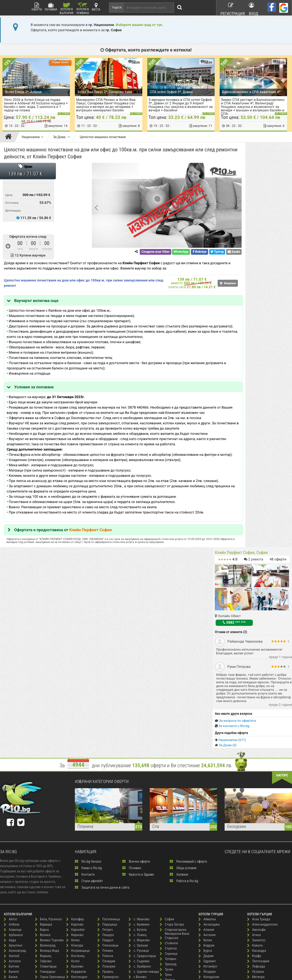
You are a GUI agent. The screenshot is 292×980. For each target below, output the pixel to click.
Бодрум (206, 778)
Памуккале (209, 846)
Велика (43, 767)
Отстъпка (13, 204)
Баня (10, 820)
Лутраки (256, 804)
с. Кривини (139, 757)
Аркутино (13, 778)
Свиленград (140, 854)
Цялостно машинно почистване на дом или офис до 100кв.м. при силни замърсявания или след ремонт (64, 284)
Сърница (169, 786)
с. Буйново (108, 888)
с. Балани (107, 872)
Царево (168, 833)
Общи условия (183, 700)
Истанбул (208, 799)
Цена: (29, 168)
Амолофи (256, 762)
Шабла (167, 875)
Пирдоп (105, 772)
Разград (106, 830)
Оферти (37, 7)
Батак (10, 835)
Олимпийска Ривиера (265, 841)
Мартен (74, 846)
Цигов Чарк (171, 838)
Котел (73, 793)
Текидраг (208, 861)
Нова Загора (78, 877)
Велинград (45, 778)
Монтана (75, 867)
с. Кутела (138, 762)
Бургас (11, 909)
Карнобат (75, 762)
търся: (117, 7)
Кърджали (76, 804)
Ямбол (167, 912)
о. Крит (255, 825)
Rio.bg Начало (88, 694)
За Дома (61, 137)
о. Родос (256, 835)
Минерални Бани (81, 861)
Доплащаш (14, 212)
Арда (10, 772)
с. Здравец (108, 914)
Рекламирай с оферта (188, 694)
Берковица (14, 877)
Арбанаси (13, 767)
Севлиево (138, 870)
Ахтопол (12, 793)
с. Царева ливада (144, 804)
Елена (42, 861)
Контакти (85, 707)
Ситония (256, 861)
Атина (254, 767)
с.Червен (138, 820)
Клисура (75, 778)
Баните (11, 804)
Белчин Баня (15, 872)
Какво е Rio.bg (88, 700)
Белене (11, 851)
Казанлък (44, 914)
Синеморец (139, 885)
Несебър (75, 872)
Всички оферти (136, 694)
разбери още (90, 963)
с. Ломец (138, 767)
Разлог (105, 835)
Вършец (43, 788)
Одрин (206, 841)
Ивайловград (47, 893)
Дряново (44, 856)
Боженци (13, 888)
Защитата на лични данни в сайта (102, 720)
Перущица (107, 757)
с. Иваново (139, 751)
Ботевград (14, 898)
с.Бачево (138, 809)
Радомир (106, 825)
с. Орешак (138, 778)
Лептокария (258, 793)
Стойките (169, 775)
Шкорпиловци (172, 891)
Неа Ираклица (260, 814)
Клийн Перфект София (92, 563)
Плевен (105, 783)
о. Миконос (258, 830)
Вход (254, 7)
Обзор (73, 882)
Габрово (43, 793)
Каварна (44, 909)
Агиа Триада (259, 751)
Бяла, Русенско (48, 751)
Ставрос (256, 872)
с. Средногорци (142, 788)
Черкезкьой (210, 872)
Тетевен (168, 791)
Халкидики (258, 882)
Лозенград (209, 830)
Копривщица (78, 783)
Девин (42, 825)
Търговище (170, 817)
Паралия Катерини (263, 846)
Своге (135, 864)
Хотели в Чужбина (83, 9)
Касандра (257, 783)
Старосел (169, 770)
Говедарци (45, 804)
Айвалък (207, 751)
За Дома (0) (226, 341)
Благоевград (15, 882)
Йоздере (207, 804)
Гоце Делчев (47, 814)
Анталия (207, 767)
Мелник (74, 856)
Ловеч (73, 820)
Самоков (137, 825)
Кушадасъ (208, 825)
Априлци (13, 762)
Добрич (43, 841)
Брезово (12, 903)
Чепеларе (169, 844)
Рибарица (107, 841)
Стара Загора (172, 757)
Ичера (42, 903)
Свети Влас (139, 849)
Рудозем (106, 851)
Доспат (43, 851)
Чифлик (168, 870)
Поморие (106, 799)
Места (96, 7)
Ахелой (11, 788)
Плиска (105, 788)
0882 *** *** (234, 218)
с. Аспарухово (110, 867)
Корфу (254, 788)
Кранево (75, 799)
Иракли (43, 898)
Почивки (51, 7)
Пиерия (255, 851)
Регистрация (230, 7)
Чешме (206, 877)
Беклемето (14, 846)
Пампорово (77, 903)
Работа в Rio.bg (184, 713)
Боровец (12, 893)
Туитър (184, 253)
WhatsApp (148, 253)
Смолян (137, 906)
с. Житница (108, 909)
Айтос (10, 751)
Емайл (201, 253)
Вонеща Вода (47, 783)
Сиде (205, 851)
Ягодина (168, 906)
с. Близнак (108, 877)
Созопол (137, 912)
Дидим (206, 788)
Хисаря (167, 828)
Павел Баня (77, 893)
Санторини (257, 856)
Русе (103, 856)
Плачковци (108, 778)
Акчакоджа (209, 757)
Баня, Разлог (15, 830)
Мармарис (208, 835)
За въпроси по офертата (235, 316)
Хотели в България (67, 9)
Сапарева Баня (142, 835)
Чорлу (205, 882)
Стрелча (168, 781)
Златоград (45, 888)
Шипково (169, 880)
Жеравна (44, 877)
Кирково (75, 767)
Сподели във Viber (122, 253)
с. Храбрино (140, 799)
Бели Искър (15, 856)
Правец (105, 804)
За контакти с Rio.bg (232, 321)
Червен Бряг (171, 849)
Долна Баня (46, 846)
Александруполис (263, 757)
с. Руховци (139, 783)
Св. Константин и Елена (144, 843)
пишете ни (13, 963)
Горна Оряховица (50, 809)
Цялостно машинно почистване (103, 137)
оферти (278, 155)
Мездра (74, 851)
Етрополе (44, 872)
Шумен (167, 896)
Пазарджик (77, 898)
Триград (168, 796)
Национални (32, 137)
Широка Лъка (172, 885)
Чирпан (168, 864)
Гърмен (43, 820)
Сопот (135, 917)
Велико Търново (49, 772)
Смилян (137, 901)
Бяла (10, 914)
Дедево (43, 830)
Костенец (75, 788)
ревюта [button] (254, 155)
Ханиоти (256, 888)
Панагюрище (78, 909)
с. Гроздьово (109, 893)
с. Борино (107, 882)
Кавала (255, 778)
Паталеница (109, 751)
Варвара (44, 757)
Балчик (11, 799)
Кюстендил (77, 809)
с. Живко (106, 903)
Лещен (73, 814)
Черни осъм (171, 854)
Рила (103, 846)
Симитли (137, 880)
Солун (254, 867)
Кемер (206, 814)
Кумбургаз (208, 820)
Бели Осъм (14, 861)
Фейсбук (166, 253)
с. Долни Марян (111, 898)
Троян (166, 802)
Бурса (205, 783)
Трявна (167, 812)
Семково (137, 875)
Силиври (207, 856)
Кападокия (209, 809)
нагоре (282, 607)
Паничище (76, 914)
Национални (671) (230, 335)
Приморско (108, 809)
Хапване (179, 707)
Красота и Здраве (138, 707)
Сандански (139, 830)
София (167, 751)
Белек (205, 772)
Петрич (105, 762)
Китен (73, 772)
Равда (104, 814)
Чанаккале (209, 867)
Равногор (107, 820)
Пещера (106, 767)
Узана (166, 823)
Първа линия (60, 62)
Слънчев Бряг (141, 896)
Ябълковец (170, 901)
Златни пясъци (48, 882)
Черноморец (171, 859)
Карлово (75, 757)
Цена (10, 196)
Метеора (256, 809)
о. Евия (255, 820)
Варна (42, 762)
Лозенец (75, 825)
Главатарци (46, 799)
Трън (166, 807)
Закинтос (256, 772)
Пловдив (106, 793)
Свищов (137, 859)
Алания (206, 762)
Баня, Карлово (17, 825)
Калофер (75, 751)
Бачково (12, 841)
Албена (12, 757)
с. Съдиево (139, 793)
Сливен (136, 891)
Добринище (46, 835)
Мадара (74, 841)
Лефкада (256, 799)
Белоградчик (16, 867)
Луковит (75, 830)
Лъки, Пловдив (80, 835)
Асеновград (15, 783)
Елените (43, 867)
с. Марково (139, 772)
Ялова (205, 888)
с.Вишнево (139, 814)
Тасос (254, 877)
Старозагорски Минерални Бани (174, 764)
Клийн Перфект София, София (241, 148)
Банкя (11, 809)
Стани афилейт (89, 713)
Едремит (207, 793)
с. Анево (106, 861)
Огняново (76, 888)
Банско (11, 814)
